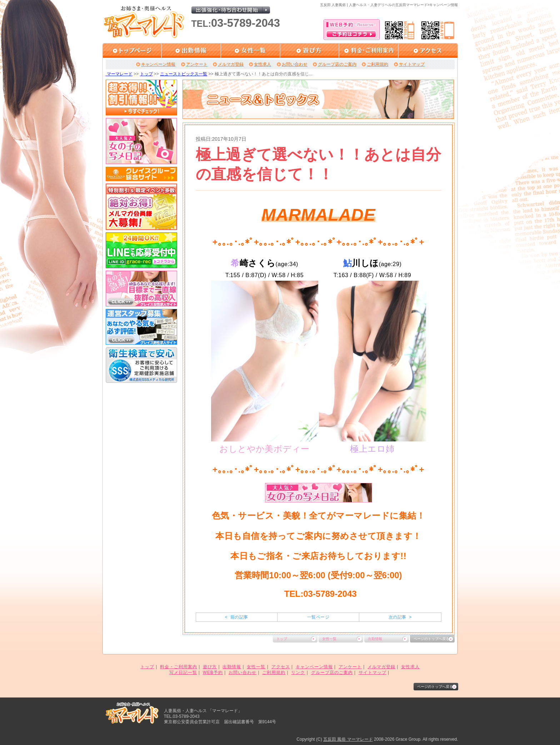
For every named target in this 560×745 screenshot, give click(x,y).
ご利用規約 (377, 64)
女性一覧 (329, 639)
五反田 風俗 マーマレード (348, 739)
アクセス (281, 667)
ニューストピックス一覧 (184, 74)
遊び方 (210, 667)
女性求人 (262, 64)
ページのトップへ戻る (431, 639)
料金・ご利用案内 (179, 667)
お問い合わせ (295, 64)
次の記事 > (400, 617)
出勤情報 (375, 639)
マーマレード (119, 74)
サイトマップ (412, 64)
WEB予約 (213, 672)
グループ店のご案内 (337, 64)
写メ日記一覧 (183, 672)
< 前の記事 (237, 617)
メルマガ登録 (231, 64)
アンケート (197, 64)
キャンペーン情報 (158, 64)
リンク (298, 672)
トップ (146, 74)
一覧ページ (318, 617)
